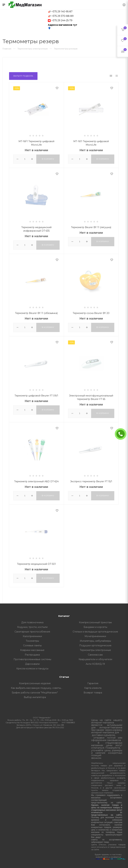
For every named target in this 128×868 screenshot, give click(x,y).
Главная (7, 49)
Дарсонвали (32, 664)
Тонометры (32, 641)
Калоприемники (32, 636)
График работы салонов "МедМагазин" (35, 693)
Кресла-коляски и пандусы (32, 669)
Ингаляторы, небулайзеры (95, 641)
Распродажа (32, 655)
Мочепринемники (95, 636)
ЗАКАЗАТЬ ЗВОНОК (122, 434)
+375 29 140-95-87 (62, 12)
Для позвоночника (32, 622)
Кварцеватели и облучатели (95, 659)
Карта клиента (93, 688)
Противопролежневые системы (32, 659)
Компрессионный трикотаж (95, 622)
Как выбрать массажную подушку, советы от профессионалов (38, 688)
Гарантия (93, 683)
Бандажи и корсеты (95, 627)
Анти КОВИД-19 (95, 664)
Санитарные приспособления (32, 632)
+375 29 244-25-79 (62, 20)
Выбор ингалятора (35, 697)
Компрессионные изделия (35, 683)
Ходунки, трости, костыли (32, 627)
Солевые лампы (32, 645)
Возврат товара (93, 693)
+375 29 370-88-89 (62, 16)
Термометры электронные (95, 650)
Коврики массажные (32, 650)
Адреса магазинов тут (63, 27)
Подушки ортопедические (95, 645)
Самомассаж (95, 655)
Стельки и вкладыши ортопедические (95, 632)
